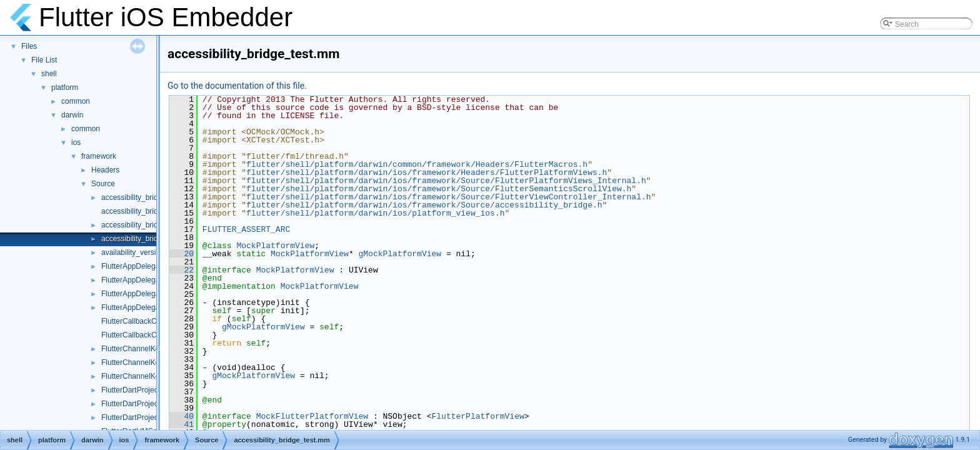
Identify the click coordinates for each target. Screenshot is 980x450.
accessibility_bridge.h (137, 197)
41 (182, 424)
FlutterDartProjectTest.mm (145, 417)
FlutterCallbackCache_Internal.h (155, 335)
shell (49, 74)
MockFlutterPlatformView (312, 416)
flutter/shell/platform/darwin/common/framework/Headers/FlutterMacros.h (417, 164)
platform (65, 87)
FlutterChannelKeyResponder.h (153, 349)
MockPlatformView (275, 246)
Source (103, 184)
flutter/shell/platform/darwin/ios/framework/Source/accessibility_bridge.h (424, 205)
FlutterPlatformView (477, 416)
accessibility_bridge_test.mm (149, 239)
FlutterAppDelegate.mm (141, 266)
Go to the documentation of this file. (237, 86)
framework (99, 156)
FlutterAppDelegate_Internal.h (151, 280)
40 (182, 416)
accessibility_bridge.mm (141, 211)
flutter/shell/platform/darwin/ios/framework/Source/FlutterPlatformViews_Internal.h (446, 181)
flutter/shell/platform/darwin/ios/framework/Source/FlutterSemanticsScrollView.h (439, 189)
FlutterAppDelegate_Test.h (146, 294)
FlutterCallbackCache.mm (144, 321)
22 (182, 270)
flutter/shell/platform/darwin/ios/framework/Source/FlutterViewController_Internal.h (448, 197)
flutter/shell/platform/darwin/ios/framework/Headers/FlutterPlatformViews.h (427, 172)
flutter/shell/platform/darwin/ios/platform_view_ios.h (375, 213)
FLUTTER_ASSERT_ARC (246, 229)
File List (44, 60)
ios (76, 142)
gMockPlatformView (400, 254)
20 (182, 254)
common (76, 101)
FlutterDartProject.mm (138, 390)
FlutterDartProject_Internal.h (148, 404)
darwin (72, 115)
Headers (105, 170)
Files (29, 46)
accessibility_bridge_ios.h (144, 225)
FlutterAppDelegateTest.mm (148, 307)
